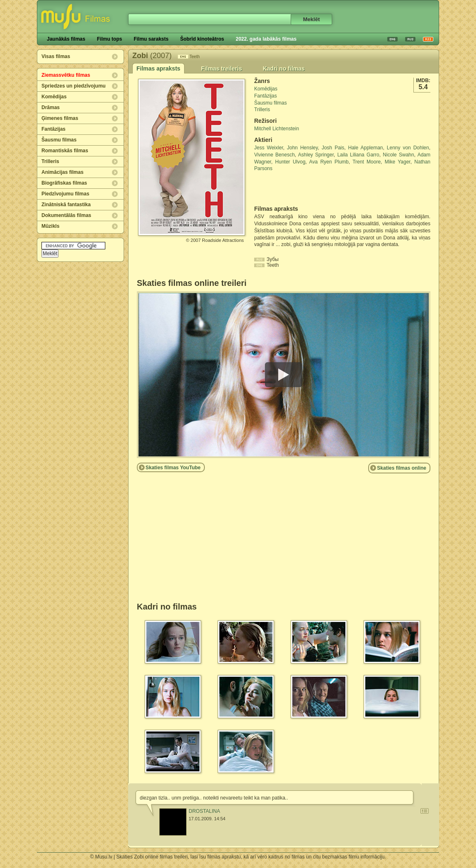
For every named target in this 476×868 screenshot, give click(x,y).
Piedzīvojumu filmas (65, 194)
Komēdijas (54, 97)
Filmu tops (110, 39)
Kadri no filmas (284, 68)
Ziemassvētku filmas (66, 75)
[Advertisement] (303, 189)
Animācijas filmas (62, 172)
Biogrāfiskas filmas (64, 183)
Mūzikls (50, 226)
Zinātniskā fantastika (66, 205)
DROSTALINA (204, 811)
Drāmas (51, 107)
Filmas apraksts (158, 68)
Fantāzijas (53, 129)
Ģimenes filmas (60, 118)
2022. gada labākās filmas (266, 39)
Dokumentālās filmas (66, 215)
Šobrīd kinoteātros (202, 39)
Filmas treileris (222, 68)
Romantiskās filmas (65, 151)
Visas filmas (56, 56)
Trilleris (50, 161)
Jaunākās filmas (66, 39)
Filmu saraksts (151, 39)
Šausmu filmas (59, 140)
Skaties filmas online (402, 468)
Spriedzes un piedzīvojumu (74, 86)
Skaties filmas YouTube (173, 468)
